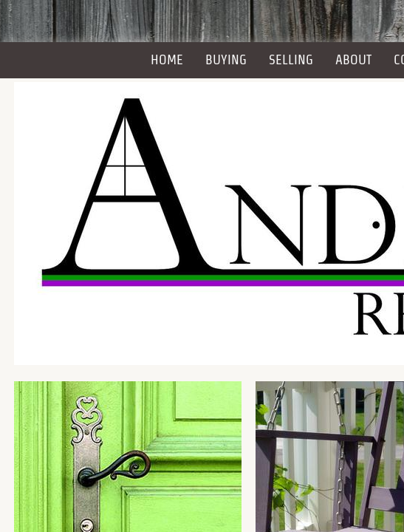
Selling (291, 59)
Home (167, 59)
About (353, 59)
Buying (226, 59)
